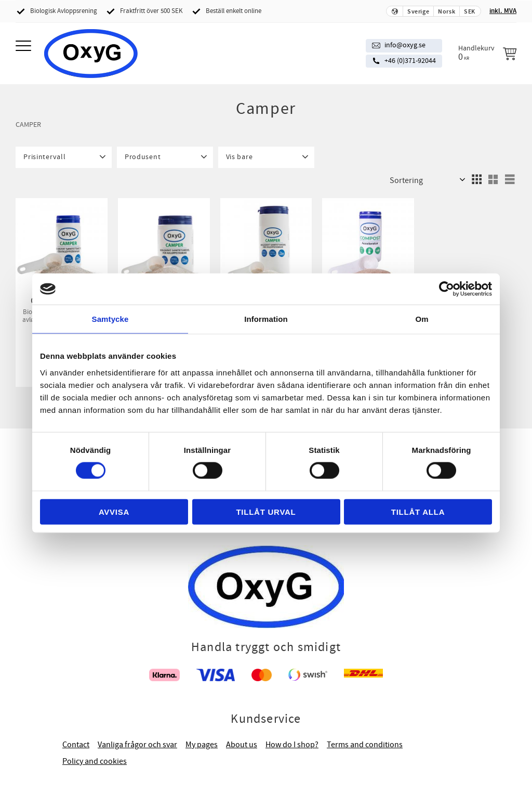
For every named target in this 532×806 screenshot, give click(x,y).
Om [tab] (422, 319)
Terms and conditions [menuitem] (365, 745)
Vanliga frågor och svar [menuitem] (137, 745)
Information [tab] (266, 319)
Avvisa (114, 511)
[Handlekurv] (487, 53)
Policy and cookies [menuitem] (95, 761)
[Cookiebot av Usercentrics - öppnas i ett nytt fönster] (447, 289)
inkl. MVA (503, 11)
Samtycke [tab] (110, 319)
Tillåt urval (266, 511)
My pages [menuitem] (202, 745)
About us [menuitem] (242, 745)
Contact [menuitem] (76, 745)
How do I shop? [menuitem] (292, 745)
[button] (25, 47)
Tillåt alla (418, 511)
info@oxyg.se (405, 45)
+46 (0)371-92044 (410, 61)
